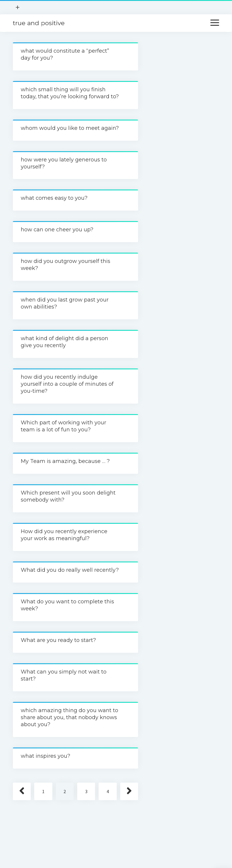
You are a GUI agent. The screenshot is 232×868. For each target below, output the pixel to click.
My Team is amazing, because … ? (65, 461)
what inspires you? (45, 756)
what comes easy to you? (54, 198)
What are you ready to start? (58, 640)
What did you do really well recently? (70, 570)
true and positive (39, 23)
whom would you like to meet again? (70, 128)
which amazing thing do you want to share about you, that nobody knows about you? (69, 717)
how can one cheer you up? (57, 230)
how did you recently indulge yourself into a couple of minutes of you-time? (67, 384)
